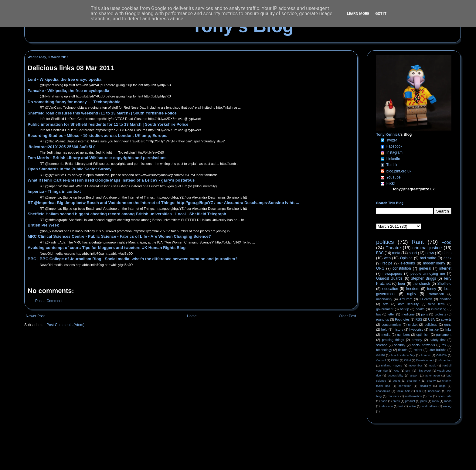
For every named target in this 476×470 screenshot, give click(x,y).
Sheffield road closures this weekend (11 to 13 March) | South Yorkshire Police (102, 113)
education (390, 289)
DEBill (395, 360)
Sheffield (444, 284)
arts (386, 304)
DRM (408, 360)
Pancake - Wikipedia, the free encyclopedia (68, 91)
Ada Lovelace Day (403, 355)
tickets (403, 350)
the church (421, 284)
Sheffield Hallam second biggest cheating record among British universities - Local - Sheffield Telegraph (127, 214)
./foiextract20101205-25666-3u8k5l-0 (62, 147)
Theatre (393, 248)
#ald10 (381, 355)
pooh (384, 401)
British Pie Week (43, 225)
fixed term (437, 304)
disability (425, 386)
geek (447, 258)
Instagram (394, 152)
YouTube (393, 177)
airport (414, 375)
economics (383, 391)
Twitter (391, 140)
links (448, 329)
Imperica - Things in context (54, 191)
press (396, 401)
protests (440, 314)
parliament (444, 335)
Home (192, 316)
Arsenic (426, 355)
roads (448, 401)
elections (408, 263)
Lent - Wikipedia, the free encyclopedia (65, 79)
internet (445, 268)
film (419, 391)
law (379, 314)
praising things (393, 340)
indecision (434, 391)
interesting (439, 309)
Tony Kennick (388, 135)
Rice (397, 371)
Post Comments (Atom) (65, 325)
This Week (424, 371)
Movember (415, 365)
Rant (418, 242)
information (436, 294)
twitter (418, 350)
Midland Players (392, 365)
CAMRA (442, 355)
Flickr (391, 183)
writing (447, 406)
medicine (408, 314)
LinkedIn (393, 159)
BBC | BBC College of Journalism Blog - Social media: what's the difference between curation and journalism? (133, 259)
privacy (417, 340)
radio (435, 401)
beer (402, 284)
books (396, 381)
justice (434, 329)
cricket (413, 325)
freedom (413, 289)
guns (448, 325)
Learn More (358, 14)
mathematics (413, 396)
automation (432, 375)
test (401, 406)
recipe (388, 263)
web (387, 258)
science (382, 345)
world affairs (429, 406)
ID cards (426, 299)
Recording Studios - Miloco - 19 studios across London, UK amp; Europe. (97, 136)
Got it (381, 14)
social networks (423, 345)
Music (432, 365)
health (420, 309)
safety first (438, 340)
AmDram (406, 299)
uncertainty (384, 299)
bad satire (428, 258)
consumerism (391, 325)
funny (432, 289)
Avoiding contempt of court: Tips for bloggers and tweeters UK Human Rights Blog (107, 248)
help (384, 329)
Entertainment (425, 360)
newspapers (392, 274)
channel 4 (414, 381)
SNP (408, 371)
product (410, 401)
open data (445, 396)
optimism (423, 335)
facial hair (403, 391)
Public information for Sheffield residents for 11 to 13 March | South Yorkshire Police (108, 124)
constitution (402, 268)
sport (413, 253)
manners (393, 396)
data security (408, 304)
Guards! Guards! (390, 278)
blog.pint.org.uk (399, 171)
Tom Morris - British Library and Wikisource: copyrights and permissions (97, 158)
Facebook (394, 146)
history (398, 329)
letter (391, 314)
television (387, 406)
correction (405, 386)
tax (444, 345)
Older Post (347, 316)
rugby (412, 294)
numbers (403, 335)
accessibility (395, 375)
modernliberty (434, 263)
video (412, 406)
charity (431, 381)
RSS (419, 319)
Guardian (445, 360)
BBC (380, 253)
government (385, 309)
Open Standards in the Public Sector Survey (70, 169)
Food (446, 242)
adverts (446, 319)
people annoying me (428, 274)
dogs (442, 386)
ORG (380, 268)
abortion (445, 299)
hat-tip (405, 309)
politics (385, 242)
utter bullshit (438, 350)
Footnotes (402, 319)
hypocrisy (416, 329)
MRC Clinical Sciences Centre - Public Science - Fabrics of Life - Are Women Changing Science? (119, 236)
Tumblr (392, 165)
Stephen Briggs (423, 278)
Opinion (406, 258)
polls (424, 314)
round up (383, 319)
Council (381, 360)
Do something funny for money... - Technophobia (74, 102)
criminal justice (427, 248)
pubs (424, 401)
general (425, 268)
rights (447, 253)
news (430, 253)
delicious (431, 325)
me (430, 396)
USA (431, 319)
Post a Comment (49, 301)
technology (384, 350)
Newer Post (35, 316)
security (400, 345)
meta (396, 253)
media (386, 335)
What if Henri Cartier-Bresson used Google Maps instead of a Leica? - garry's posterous (111, 180)
